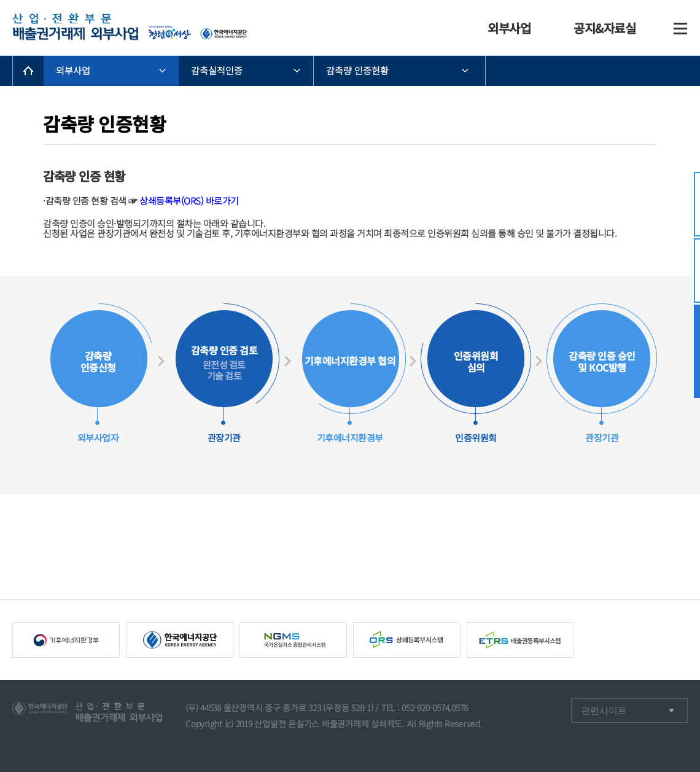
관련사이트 (605, 710)
